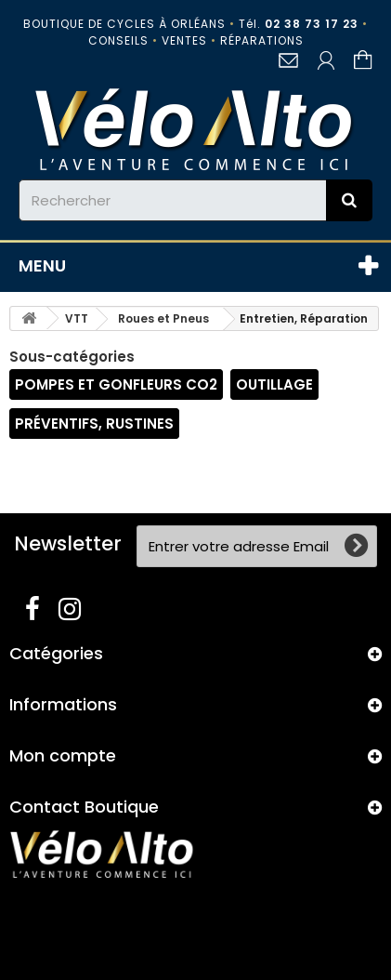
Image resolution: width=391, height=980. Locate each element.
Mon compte (63, 755)
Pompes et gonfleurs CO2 (116, 384)
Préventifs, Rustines (94, 424)
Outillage (274, 384)
